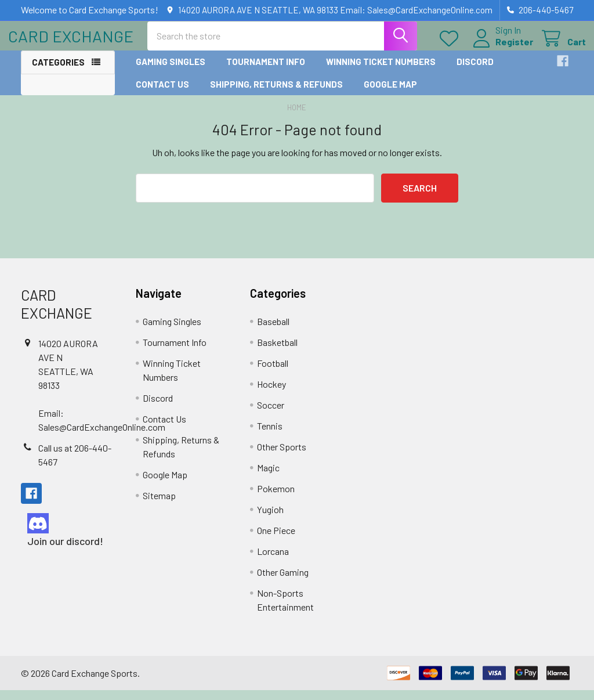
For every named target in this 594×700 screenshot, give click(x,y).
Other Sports (282, 457)
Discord (475, 71)
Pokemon (276, 498)
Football (273, 373)
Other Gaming (283, 582)
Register (501, 48)
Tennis (270, 436)
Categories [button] (58, 72)
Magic (268, 477)
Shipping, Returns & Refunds (276, 93)
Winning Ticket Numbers (381, 71)
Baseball (273, 331)
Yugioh (270, 519)
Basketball (277, 352)
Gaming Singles (171, 71)
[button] (68, 533)
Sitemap (159, 505)
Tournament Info (266, 71)
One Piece (276, 540)
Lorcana (273, 561)
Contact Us (162, 93)
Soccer (271, 415)
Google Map (390, 93)
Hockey (271, 394)
